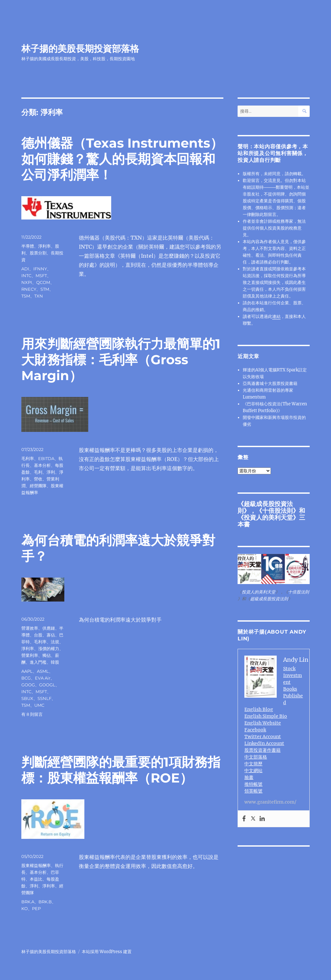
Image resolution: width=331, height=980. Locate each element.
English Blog (259, 709)
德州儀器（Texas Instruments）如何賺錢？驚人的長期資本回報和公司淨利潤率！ (122, 159)
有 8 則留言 (32, 714)
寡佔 (51, 635)
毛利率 (28, 458)
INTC (26, 276)
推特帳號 (253, 784)
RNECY (29, 289)
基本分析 (42, 465)
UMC (39, 705)
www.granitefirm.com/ (270, 802)
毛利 (38, 472)
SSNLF (44, 698)
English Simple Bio (266, 716)
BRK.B (45, 902)
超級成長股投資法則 (269, 599)
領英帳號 (253, 791)
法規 (55, 642)
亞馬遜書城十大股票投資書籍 (270, 383)
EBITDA (46, 458)
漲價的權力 (49, 648)
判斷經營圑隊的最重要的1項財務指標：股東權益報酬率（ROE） (121, 770)
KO (25, 908)
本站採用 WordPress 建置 (107, 952)
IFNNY (40, 269)
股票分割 (38, 253)
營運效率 (30, 628)
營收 (38, 479)
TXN (39, 296)
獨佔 (47, 655)
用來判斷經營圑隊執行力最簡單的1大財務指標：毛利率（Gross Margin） (121, 360)
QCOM (43, 282)
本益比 (36, 879)
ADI (25, 269)
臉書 (249, 777)
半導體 (28, 246)
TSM (26, 296)
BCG (26, 678)
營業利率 (30, 655)
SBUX (27, 698)
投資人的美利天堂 (268, 517)
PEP (36, 908)
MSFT (41, 276)
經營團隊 (38, 486)
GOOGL (47, 685)
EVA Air (43, 678)
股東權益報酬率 (36, 865)
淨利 (51, 472)
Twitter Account (263, 737)
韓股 (55, 662)
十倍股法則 (278, 511)
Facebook (255, 730)
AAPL (27, 671)
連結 (276, 316)
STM (45, 289)
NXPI (27, 282)
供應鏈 (49, 628)
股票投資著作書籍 (262, 750)
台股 (38, 635)
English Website (263, 723)
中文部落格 (256, 757)
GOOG (28, 685)
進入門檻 (38, 662)
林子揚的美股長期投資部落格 (80, 49)
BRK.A (28, 902)
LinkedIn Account (264, 743)
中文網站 (253, 771)
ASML (43, 671)
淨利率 (44, 246)
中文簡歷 (253, 764)
